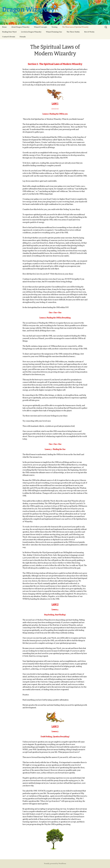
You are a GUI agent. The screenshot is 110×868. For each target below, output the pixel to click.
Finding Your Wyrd (9, 32)
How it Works (89, 32)
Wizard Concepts (40, 27)
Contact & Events (9, 37)
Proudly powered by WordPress (55, 864)
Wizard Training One (54, 32)
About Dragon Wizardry (20, 27)
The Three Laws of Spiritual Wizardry (75, 27)
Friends (23, 37)
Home (4, 27)
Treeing (54, 27)
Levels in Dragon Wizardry (31, 32)
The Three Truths (73, 32)
